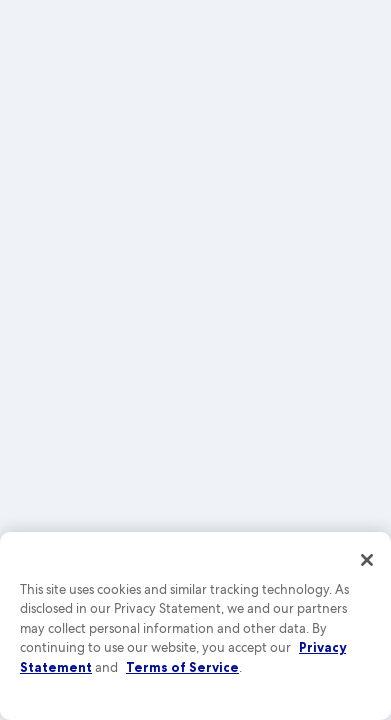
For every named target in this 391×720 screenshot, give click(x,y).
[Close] (367, 560)
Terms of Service (182, 667)
